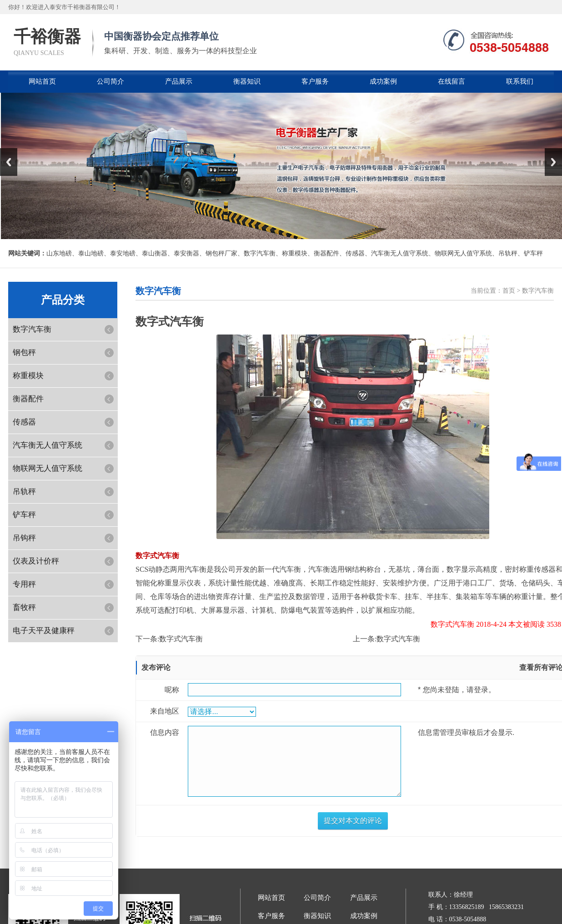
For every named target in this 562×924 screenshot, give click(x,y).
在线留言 (452, 81)
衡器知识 (247, 81)
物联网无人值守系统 (463, 253)
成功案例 (383, 81)
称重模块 (295, 253)
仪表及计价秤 (36, 561)
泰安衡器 (186, 253)
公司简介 (110, 81)
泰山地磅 (91, 253)
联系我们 (520, 81)
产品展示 (179, 81)
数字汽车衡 (260, 253)
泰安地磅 (123, 253)
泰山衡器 (155, 253)
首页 (509, 291)
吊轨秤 (508, 253)
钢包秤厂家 (221, 253)
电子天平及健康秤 (44, 631)
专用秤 (24, 584)
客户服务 (315, 81)
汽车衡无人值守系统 (400, 253)
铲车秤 (533, 253)
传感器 (355, 253)
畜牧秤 (24, 607)
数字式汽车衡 (181, 639)
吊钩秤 (24, 538)
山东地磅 (59, 253)
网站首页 (42, 81)
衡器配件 (326, 253)
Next (553, 162)
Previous (9, 162)
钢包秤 (24, 352)
